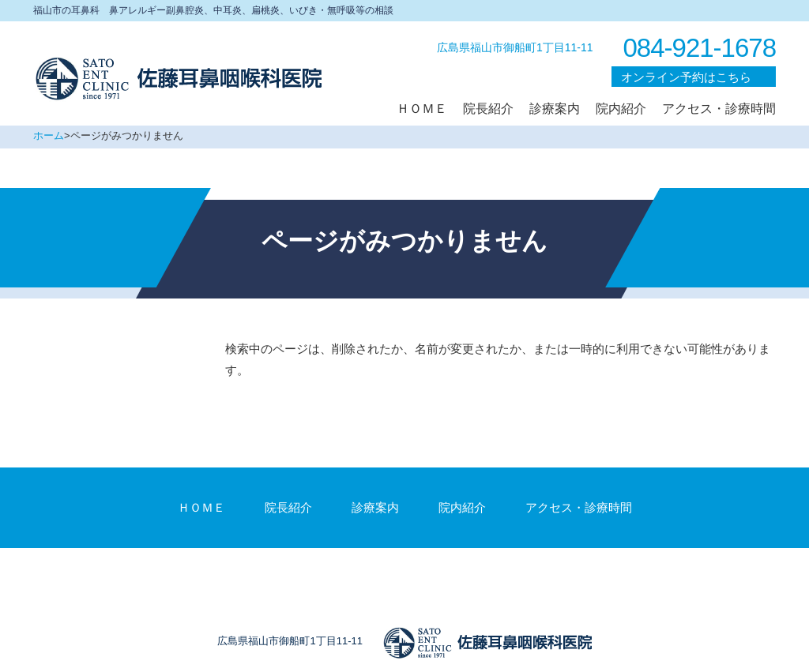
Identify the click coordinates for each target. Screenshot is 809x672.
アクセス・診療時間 (579, 507)
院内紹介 (462, 507)
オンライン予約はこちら (686, 77)
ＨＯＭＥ (201, 507)
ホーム (49, 135)
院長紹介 (288, 507)
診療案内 (375, 507)
